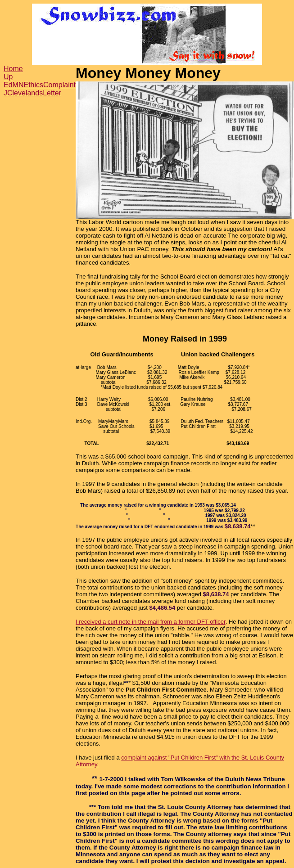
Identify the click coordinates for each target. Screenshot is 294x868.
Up (8, 77)
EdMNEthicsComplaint (40, 85)
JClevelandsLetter (32, 93)
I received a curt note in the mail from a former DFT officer (151, 622)
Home (13, 69)
